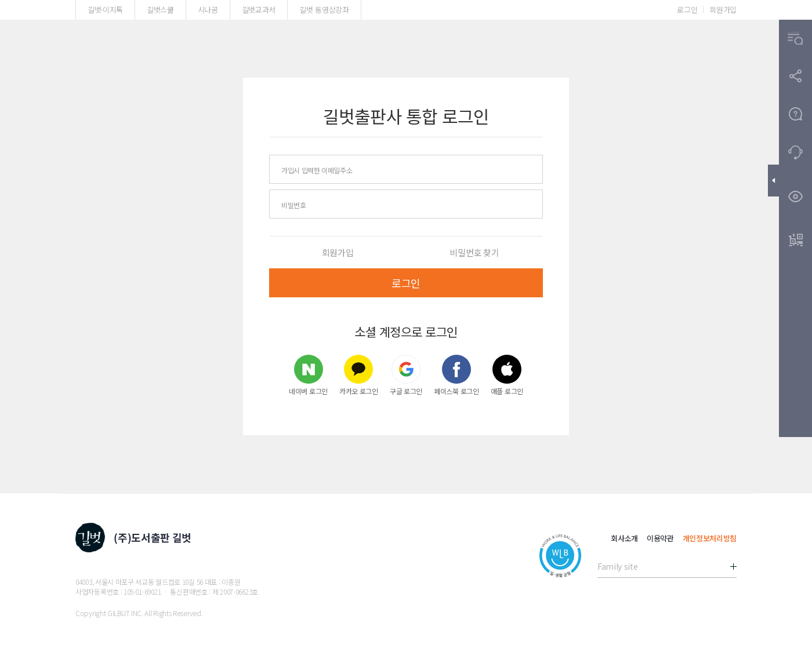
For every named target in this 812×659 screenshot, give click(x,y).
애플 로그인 (507, 375)
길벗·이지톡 (105, 10)
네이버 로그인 (308, 375)
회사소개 (624, 538)
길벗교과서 (259, 10)
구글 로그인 (406, 375)
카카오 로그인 (359, 375)
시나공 (208, 10)
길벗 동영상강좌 (324, 10)
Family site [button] (617, 566)
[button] (795, 39)
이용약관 (660, 538)
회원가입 (723, 10)
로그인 (687, 10)
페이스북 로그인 (456, 375)
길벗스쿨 (160, 10)
